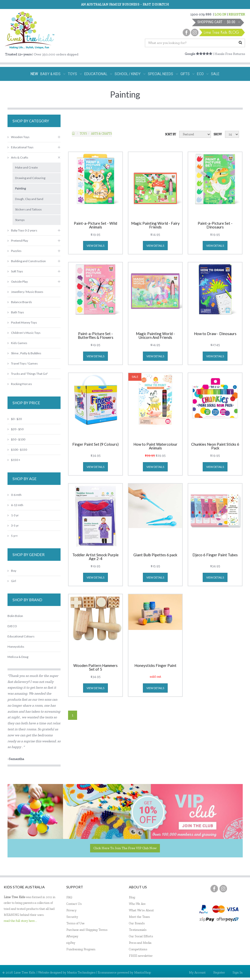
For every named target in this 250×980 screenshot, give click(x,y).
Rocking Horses (20, 384)
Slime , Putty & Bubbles (24, 353)
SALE (215, 74)
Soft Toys (15, 271)
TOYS (75, 74)
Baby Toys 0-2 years (22, 230)
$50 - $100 (16, 439)
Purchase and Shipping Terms (87, 930)
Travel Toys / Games (23, 363)
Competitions (138, 949)
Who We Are (137, 904)
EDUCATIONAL (98, 74)
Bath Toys (16, 312)
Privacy (71, 910)
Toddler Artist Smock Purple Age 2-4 (95, 557)
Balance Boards (20, 302)
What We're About (141, 910)
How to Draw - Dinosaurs (215, 334)
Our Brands (137, 923)
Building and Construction (27, 261)
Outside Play (18, 282)
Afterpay (72, 936)
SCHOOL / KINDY (130, 74)
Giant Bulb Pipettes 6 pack (155, 555)
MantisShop (143, 972)
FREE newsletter (141, 956)
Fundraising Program (81, 949)
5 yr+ (13, 536)
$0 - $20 (15, 419)
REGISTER (237, 14)
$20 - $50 (16, 429)
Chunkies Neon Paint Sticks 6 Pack (215, 446)
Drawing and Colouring (30, 178)
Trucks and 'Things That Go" (28, 374)
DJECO (12, 626)
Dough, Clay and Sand (29, 199)
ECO (203, 74)
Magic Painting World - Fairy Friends (155, 225)
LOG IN (220, 14)
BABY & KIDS (53, 74)
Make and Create (26, 167)
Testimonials (138, 930)
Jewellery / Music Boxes (25, 292)
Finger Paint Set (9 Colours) (95, 444)
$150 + (14, 460)
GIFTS (187, 74)
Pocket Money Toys (22, 322)
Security (72, 917)
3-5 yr (13, 525)
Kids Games (17, 343)
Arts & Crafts (101, 134)
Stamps (20, 220)
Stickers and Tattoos (28, 209)
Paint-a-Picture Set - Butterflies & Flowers (96, 336)
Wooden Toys (19, 137)
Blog (132, 897)
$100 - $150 (17, 450)
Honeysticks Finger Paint (155, 666)
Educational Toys (21, 147)
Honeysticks (16, 647)
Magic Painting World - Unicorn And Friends (155, 336)
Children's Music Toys (24, 333)
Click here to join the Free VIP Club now (125, 848)
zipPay (71, 943)
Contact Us (74, 904)
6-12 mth (15, 505)
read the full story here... (20, 921)
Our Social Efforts (141, 936)
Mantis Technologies (81, 972)
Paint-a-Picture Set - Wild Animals (95, 225)
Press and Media (140, 943)
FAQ (69, 897)
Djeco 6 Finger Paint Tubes (215, 555)
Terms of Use (75, 923)
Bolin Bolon (15, 616)
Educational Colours (21, 636)
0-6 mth (15, 495)
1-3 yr (13, 515)
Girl (12, 581)
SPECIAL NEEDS (163, 74)
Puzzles (15, 251)
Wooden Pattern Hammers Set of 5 (95, 667)
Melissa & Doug (18, 657)
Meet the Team (139, 917)
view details (95, 246)
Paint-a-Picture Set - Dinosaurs (215, 225)
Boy (12, 571)
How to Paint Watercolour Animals (155, 446)
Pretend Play (18, 241)
